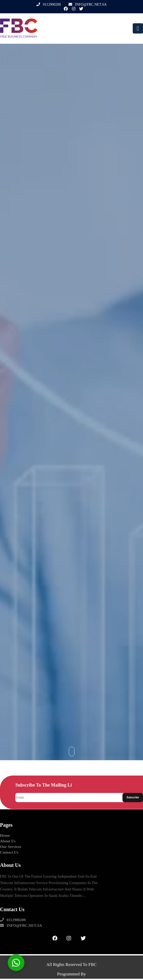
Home (5, 836)
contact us (9, 852)
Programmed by (72, 974)
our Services (11, 847)
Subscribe (133, 797)
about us (8, 841)
